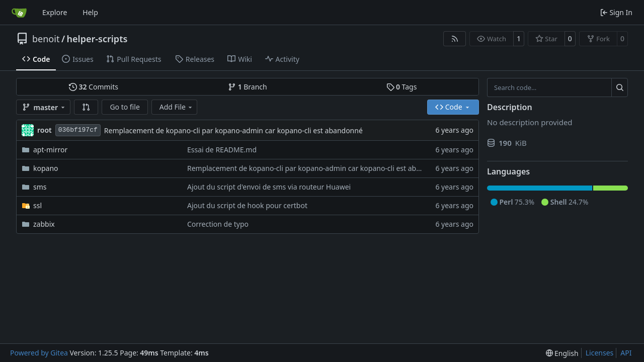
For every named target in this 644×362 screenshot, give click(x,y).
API (626, 353)
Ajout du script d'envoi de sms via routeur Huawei (269, 187)
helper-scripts (97, 39)
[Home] (19, 13)
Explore (55, 12)
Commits (94, 87)
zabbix (44, 224)
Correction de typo (218, 224)
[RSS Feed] (455, 39)
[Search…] (620, 87)
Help (90, 12)
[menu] (562, 353)
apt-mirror (50, 150)
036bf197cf (78, 130)
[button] (86, 107)
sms (40, 187)
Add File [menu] (177, 107)
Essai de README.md (222, 150)
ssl (37, 205)
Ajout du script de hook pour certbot (247, 205)
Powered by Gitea (39, 353)
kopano (46, 168)
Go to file (125, 107)
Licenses (600, 353)
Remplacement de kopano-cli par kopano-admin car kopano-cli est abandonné (233, 130)
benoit (46, 39)
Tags (402, 87)
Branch (248, 87)
